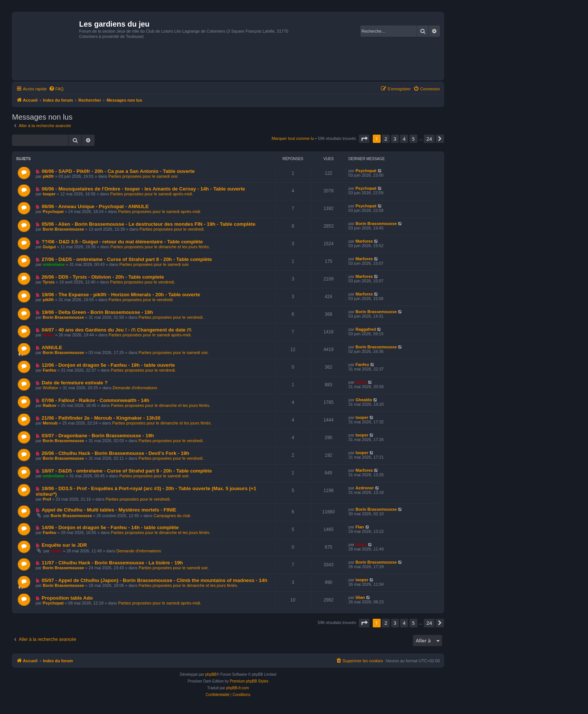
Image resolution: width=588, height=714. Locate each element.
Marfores (364, 241)
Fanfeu (49, 370)
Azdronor (365, 488)
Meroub (50, 423)
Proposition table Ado (67, 598)
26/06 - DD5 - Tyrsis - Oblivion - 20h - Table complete (103, 277)
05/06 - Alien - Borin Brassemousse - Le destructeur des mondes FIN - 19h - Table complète (148, 224)
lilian (360, 597)
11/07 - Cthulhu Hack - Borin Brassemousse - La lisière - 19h (112, 563)
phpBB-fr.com (238, 688)
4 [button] (404, 139)
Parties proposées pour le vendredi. (172, 229)
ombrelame (54, 264)
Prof (47, 499)
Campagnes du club (172, 516)
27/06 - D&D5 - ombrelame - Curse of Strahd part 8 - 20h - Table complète (127, 259)
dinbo (48, 335)
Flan (360, 527)
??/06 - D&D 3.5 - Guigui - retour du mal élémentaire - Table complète (122, 242)
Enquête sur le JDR (64, 545)
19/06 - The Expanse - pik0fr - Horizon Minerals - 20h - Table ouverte (121, 295)
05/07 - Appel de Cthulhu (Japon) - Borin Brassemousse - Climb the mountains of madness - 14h (154, 580)
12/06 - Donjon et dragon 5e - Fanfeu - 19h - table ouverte (108, 365)
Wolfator (50, 388)
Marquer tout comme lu (293, 138)
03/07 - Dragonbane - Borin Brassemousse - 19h (98, 436)
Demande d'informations (135, 388)
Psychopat (366, 171)
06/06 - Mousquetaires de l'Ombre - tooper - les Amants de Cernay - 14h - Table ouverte (143, 189)
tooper (49, 194)
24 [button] (429, 139)
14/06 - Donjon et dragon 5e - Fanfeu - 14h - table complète (110, 527)
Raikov (49, 405)
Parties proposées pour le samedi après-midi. (152, 194)
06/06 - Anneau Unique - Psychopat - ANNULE (95, 206)
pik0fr (48, 176)
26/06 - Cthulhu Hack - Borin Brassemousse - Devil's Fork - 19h (115, 453)
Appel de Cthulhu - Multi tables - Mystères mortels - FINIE (109, 510)
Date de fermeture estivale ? (75, 383)
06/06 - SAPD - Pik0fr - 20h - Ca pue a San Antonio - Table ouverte (118, 171)
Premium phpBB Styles (249, 681)
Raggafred (366, 329)
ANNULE (52, 347)
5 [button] (413, 139)
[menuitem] (56, 89)
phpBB (211, 674)
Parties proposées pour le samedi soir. (143, 176)
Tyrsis (49, 282)
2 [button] (386, 139)
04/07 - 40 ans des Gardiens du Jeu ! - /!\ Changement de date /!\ (116, 330)
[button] (364, 139)
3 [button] (395, 139)
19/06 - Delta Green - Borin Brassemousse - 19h (97, 312)
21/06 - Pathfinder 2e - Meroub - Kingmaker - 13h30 (101, 418)
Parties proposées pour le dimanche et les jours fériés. (160, 247)
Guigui (49, 247)
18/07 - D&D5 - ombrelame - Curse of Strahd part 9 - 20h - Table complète (127, 471)
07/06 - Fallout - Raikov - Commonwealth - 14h (95, 400)
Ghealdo (364, 400)
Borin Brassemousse (63, 229)
